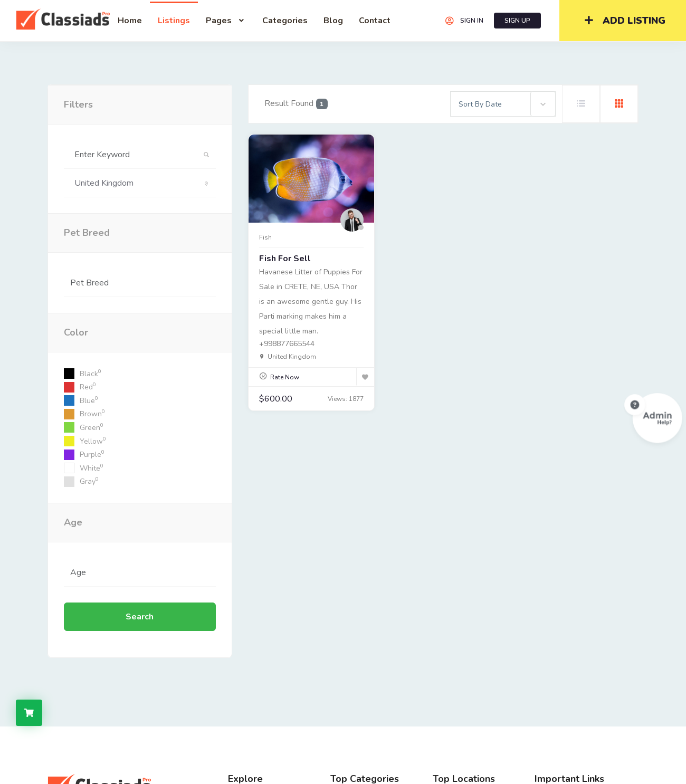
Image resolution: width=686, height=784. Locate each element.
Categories (285, 21)
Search (140, 617)
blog (333, 21)
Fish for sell (285, 259)
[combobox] (503, 104)
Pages (226, 21)
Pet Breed (87, 233)
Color (76, 332)
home (130, 21)
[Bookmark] (365, 377)
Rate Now (285, 377)
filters (78, 104)
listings (174, 21)
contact (375, 21)
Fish (265, 237)
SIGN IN (464, 21)
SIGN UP (517, 21)
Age (73, 522)
